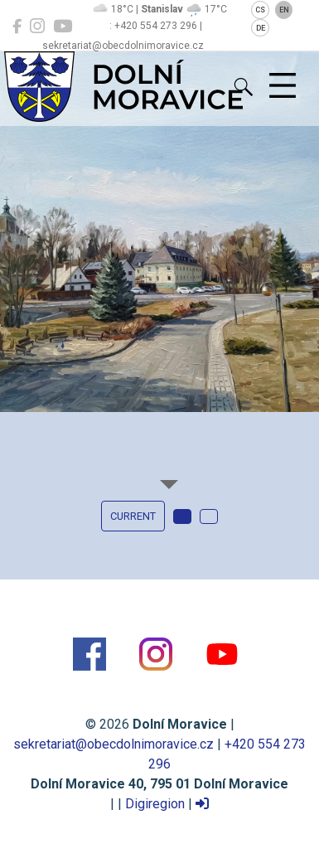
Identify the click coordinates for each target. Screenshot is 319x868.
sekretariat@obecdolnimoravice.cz (114, 744)
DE (261, 28)
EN (284, 10)
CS (260, 10)
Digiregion (155, 804)
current (133, 516)
